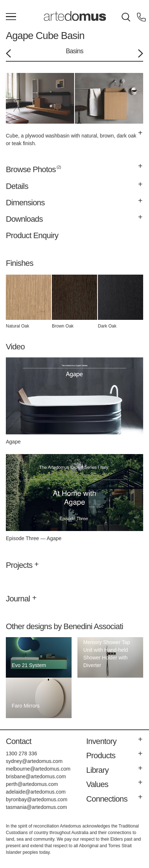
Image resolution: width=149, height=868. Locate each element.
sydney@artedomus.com (34, 761)
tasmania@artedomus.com (37, 807)
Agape (20, 36)
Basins (74, 51)
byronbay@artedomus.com (37, 799)
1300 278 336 (22, 753)
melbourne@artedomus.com (38, 769)
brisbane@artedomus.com (36, 776)
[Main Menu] (11, 17)
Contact (19, 741)
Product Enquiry (32, 235)
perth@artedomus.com (32, 784)
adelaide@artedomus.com (36, 792)
